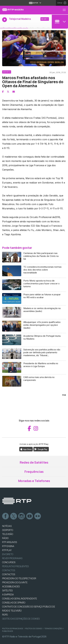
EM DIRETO (8, 554)
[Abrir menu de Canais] (60, 22)
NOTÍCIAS (7, 526)
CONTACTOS (9, 574)
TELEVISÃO (8, 534)
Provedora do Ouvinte (15, 582)
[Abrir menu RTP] (34, 3)
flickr (38, 516)
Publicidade (8, 631)
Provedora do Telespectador (19, 578)
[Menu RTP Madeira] (65, 10)
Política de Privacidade (13, 629)
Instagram (22, 516)
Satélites (7, 590)
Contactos (9, 570)
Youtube (30, 516)
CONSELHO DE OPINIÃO (14, 603)
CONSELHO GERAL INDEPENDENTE (20, 599)
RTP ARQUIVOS (10, 542)
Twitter (14, 516)
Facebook (6, 516)
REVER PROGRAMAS (12, 558)
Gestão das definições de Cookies (21, 619)
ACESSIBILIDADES (11, 586)
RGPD (5, 615)
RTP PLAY (7, 550)
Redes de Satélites (34, 462)
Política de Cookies (34, 629)
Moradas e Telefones (34, 481)
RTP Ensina (8, 546)
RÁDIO (5, 538)
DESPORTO (8, 530)
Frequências (34, 472)
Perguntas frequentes (15, 566)
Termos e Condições (53, 629)
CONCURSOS (9, 562)
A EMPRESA (8, 595)
